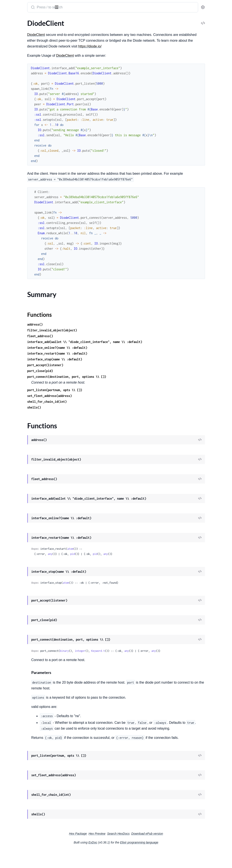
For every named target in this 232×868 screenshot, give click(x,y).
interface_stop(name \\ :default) (105, 365)
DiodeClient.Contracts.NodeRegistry (30, 96)
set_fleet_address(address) (99, 402)
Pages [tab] (8, 20)
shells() (84, 413)
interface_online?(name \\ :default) (107, 353)
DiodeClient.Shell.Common (23, 148)
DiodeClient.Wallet (17, 177)
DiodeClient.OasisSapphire (23, 125)
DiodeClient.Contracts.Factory (26, 90)
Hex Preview (129, 851)
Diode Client (15, 5)
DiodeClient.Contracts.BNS (23, 67)
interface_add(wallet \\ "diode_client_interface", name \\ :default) (135, 348)
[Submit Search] (82, 8)
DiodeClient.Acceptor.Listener (26, 49)
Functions (14, 41)
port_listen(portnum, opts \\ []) (105, 396)
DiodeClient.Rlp (15, 136)
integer (130, 657)
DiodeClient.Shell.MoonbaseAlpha (29, 154)
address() (85, 330)
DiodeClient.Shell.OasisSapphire (27, 165)
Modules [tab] (24, 20)
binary (114, 657)
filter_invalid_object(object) (102, 336)
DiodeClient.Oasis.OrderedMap (27, 113)
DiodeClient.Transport (20, 171)
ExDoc (125, 860)
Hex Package (110, 851)
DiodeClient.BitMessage (21, 55)
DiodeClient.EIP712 (18, 101)
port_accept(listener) (95, 371)
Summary (14, 36)
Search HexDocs (150, 851)
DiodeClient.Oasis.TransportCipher (29, 119)
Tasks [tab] (44, 20)
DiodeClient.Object (18, 130)
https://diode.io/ (89, 52)
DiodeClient (12, 29)
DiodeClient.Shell (16, 142)
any (100, 560)
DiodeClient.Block (17, 61)
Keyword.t (148, 657)
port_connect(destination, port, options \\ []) (117, 382)
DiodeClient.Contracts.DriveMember (31, 84)
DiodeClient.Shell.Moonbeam (25, 159)
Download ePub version (179, 851)
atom (120, 555)
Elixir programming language (171, 860)
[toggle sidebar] (59, 7)
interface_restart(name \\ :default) (107, 359)
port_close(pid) (90, 377)
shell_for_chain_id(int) (97, 407)
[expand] (60, 29)
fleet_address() (90, 342)
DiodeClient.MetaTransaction (25, 107)
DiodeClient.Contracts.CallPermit (28, 72)
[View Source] (214, 446)
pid (123, 560)
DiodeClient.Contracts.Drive (24, 78)
